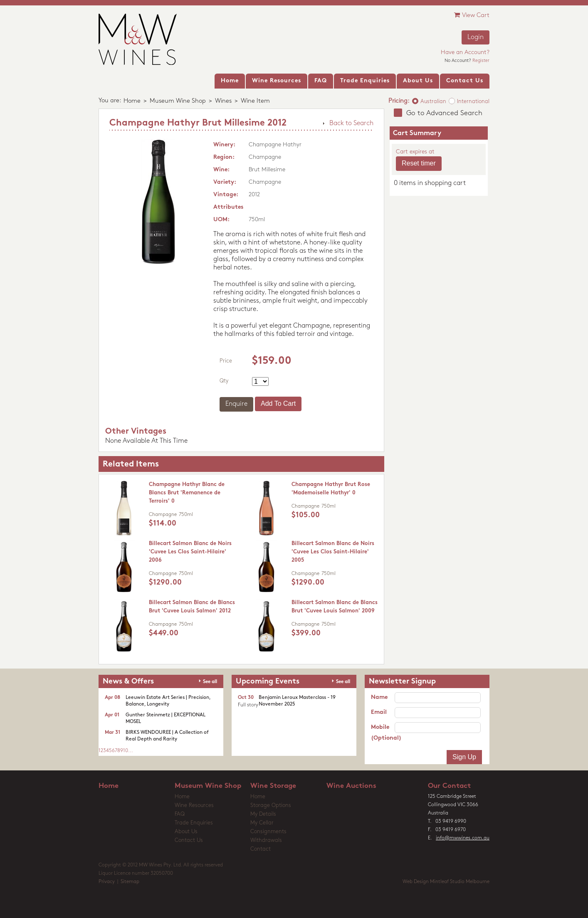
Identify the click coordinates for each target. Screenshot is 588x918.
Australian (433, 102)
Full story (248, 705)
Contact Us (189, 840)
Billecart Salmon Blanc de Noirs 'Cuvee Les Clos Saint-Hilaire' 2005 (333, 552)
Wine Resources (194, 806)
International (473, 102)
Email (379, 712)
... (131, 751)
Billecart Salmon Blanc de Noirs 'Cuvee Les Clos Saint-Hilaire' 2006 (190, 552)
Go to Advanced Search (444, 113)
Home (132, 101)
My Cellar (262, 823)
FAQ (180, 814)
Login (476, 37)
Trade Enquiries (194, 823)
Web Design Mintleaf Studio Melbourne (446, 882)
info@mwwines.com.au (463, 838)
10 (126, 751)
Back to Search (351, 123)
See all (210, 682)
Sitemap (130, 882)
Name (379, 697)
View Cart (472, 15)
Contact (261, 849)
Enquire (236, 404)
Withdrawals (266, 840)
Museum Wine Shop (178, 101)
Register (481, 61)
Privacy (107, 882)
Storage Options (271, 806)
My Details (263, 814)
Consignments (268, 832)
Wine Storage (273, 786)
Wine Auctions (351, 786)
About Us (186, 832)
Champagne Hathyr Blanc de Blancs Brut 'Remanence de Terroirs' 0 (187, 493)
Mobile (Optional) (383, 733)
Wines (223, 101)
